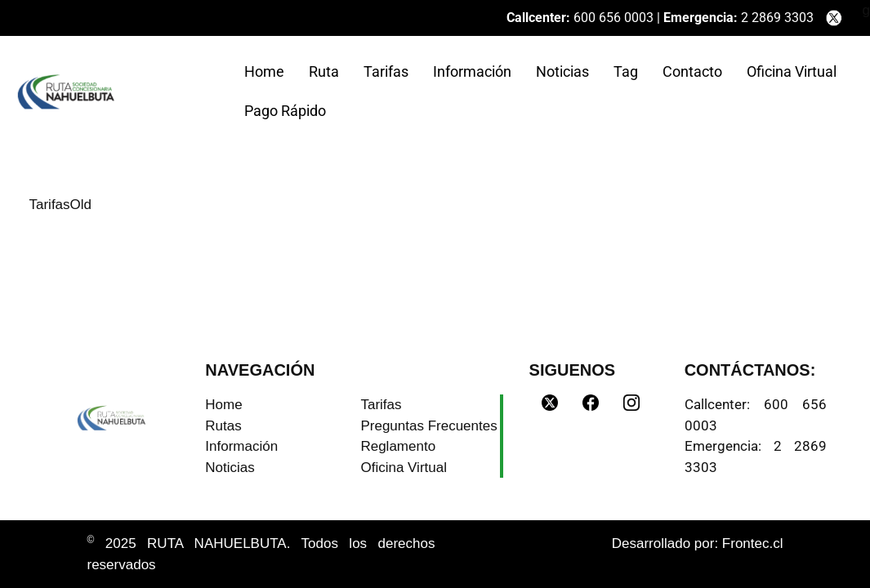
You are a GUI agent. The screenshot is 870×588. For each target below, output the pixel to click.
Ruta (324, 71)
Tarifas (386, 71)
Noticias (562, 71)
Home (264, 71)
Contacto (692, 71)
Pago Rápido (285, 111)
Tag (626, 71)
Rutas (223, 426)
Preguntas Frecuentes (428, 426)
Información (472, 71)
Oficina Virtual (792, 71)
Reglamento (398, 446)
